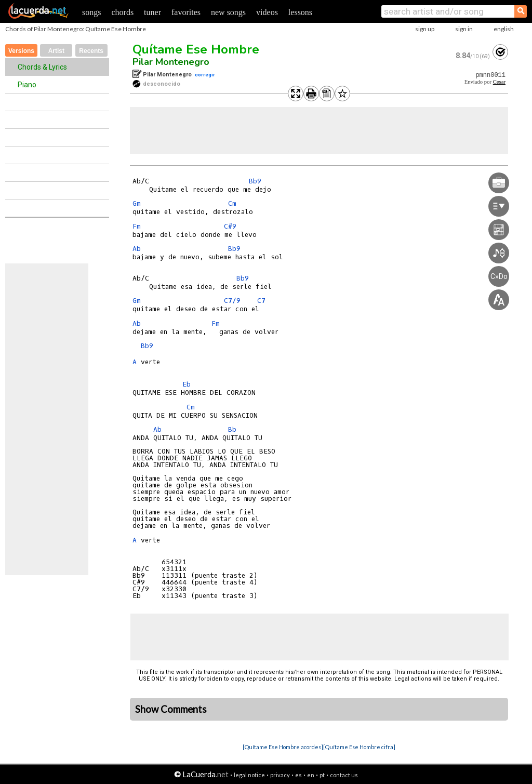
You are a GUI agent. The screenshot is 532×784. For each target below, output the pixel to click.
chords (122, 12)
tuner (152, 12)
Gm (137, 203)
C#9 (230, 226)
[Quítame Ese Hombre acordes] (283, 747)
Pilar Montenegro (171, 62)
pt (322, 775)
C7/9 (232, 301)
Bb (232, 429)
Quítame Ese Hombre (196, 49)
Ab (137, 249)
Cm (232, 203)
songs (91, 12)
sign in (464, 29)
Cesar (499, 82)
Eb (187, 384)
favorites (186, 12)
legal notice (249, 775)
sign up (425, 29)
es (298, 775)
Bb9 (255, 181)
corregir (205, 75)
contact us (344, 775)
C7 (261, 301)
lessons (300, 12)
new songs (228, 12)
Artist (56, 51)
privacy (280, 775)
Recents (91, 51)
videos (267, 12)
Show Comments (171, 709)
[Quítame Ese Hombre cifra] (359, 747)
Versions (21, 51)
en (311, 775)
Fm (137, 226)
